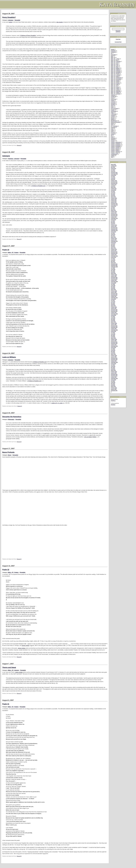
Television (113, 140)
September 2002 (114, 378)
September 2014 (114, 205)
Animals (113, 49)
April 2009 (113, 272)
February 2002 (114, 388)
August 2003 (114, 364)
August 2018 (114, 175)
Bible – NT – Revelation (116, 72)
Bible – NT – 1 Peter (115, 59)
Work (112, 157)
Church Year (113, 99)
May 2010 (113, 261)
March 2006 (113, 322)
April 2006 (113, 321)
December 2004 (114, 342)
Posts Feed (118, 39)
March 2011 (113, 248)
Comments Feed (118, 42)
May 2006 (113, 319)
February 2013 (114, 225)
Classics (113, 101)
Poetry (112, 129)
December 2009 (114, 264)
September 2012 (114, 230)
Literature (11, 20)
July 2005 (113, 333)
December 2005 (114, 326)
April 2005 (113, 337)
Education (113, 105)
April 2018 (113, 179)
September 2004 (114, 346)
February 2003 (114, 372)
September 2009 (114, 267)
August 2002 (114, 380)
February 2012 (114, 238)
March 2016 (113, 197)
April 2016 (113, 195)
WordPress (113, 401)
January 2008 (114, 292)
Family (112, 107)
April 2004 (113, 353)
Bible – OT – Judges (115, 88)
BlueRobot (113, 405)
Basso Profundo (8, 452)
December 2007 (114, 294)
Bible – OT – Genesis (115, 83)
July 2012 (113, 233)
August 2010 (114, 257)
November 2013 (114, 216)
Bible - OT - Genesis (13, 670)
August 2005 (114, 331)
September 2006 (114, 314)
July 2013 (113, 221)
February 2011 (114, 249)
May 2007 (113, 303)
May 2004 (113, 352)
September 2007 (114, 298)
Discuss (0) (19, 347)
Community (113, 102)
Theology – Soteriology (116, 152)
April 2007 (113, 304)
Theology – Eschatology (116, 146)
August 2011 (114, 243)
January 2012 (114, 240)
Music (10, 455)
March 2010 (113, 263)
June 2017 (113, 186)
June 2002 (113, 382)
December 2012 (114, 228)
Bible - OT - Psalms (13, 252)
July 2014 (113, 208)
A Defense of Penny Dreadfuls (28, 35)
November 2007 (114, 295)
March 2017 (113, 187)
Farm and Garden (115, 109)
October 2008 (114, 280)
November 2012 (114, 229)
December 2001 (114, 391)
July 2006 (113, 317)
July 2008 (113, 284)
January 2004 (114, 357)
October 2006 (114, 312)
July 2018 (113, 177)
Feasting (113, 110)
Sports (112, 137)
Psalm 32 (6, 570)
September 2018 (114, 174)
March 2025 (113, 164)
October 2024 (114, 166)
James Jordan (26, 645)
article (11, 22)
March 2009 (113, 273)
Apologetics (113, 51)
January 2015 (114, 202)
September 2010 (114, 256)
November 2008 (114, 279)
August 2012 (114, 232)
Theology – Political (115, 150)
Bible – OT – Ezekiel (115, 82)
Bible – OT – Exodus (115, 80)
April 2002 (113, 385)
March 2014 (113, 210)
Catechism (113, 95)
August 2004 (114, 347)
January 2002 (114, 389)
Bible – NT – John (115, 63)
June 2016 (113, 193)
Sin (112, 136)
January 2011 (114, 251)
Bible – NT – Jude (115, 64)
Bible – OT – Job (114, 86)
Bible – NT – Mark (115, 67)
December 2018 (114, 173)
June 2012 (113, 234)
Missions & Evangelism (116, 122)
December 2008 (114, 278)
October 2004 (114, 345)
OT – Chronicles (114, 126)
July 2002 (113, 381)
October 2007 (114, 296)
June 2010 (113, 260)
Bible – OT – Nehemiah (116, 91)
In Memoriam (114, 114)
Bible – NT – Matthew (115, 68)
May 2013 (113, 222)
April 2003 (113, 369)
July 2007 (113, 300)
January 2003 (114, 373)
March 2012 (113, 237)
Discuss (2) (19, 559)
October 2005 (114, 329)
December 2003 (114, 358)
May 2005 (113, 335)
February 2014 (114, 212)
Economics (113, 103)
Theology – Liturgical (115, 148)
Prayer (112, 131)
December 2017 (114, 182)
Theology (113, 141)
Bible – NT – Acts (114, 60)
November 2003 (114, 360)
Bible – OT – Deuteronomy (116, 78)
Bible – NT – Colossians (116, 61)
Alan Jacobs (59, 22)
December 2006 (114, 310)
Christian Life (114, 96)
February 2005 (114, 339)
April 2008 (113, 288)
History (112, 113)
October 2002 (114, 377)
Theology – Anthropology (116, 142)
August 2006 (114, 315)
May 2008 (113, 287)
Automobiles (113, 55)
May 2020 (113, 167)
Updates (113, 156)
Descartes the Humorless (12, 417)
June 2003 (113, 366)
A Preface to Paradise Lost (38, 186)
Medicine (113, 119)
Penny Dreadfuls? (9, 17)
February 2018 (114, 181)
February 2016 (114, 198)
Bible (112, 56)
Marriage (113, 118)
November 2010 (114, 253)
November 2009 (114, 265)
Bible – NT (113, 57)
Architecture (113, 52)
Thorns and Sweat (9, 668)
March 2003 (113, 370)
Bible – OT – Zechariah (116, 94)
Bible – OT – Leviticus (115, 90)
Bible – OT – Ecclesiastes (116, 79)
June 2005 (113, 334)
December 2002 (114, 374)
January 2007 (114, 308)
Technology (113, 138)
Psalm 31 (6, 704)
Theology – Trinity (115, 153)
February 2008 (114, 291)
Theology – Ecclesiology (116, 145)
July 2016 (113, 191)
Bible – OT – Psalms (115, 92)
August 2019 (114, 169)
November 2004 (114, 343)
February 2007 (114, 307)
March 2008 (113, 290)
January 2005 (114, 341)
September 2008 (114, 282)
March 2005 (113, 338)
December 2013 (114, 214)
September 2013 (114, 218)
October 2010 (114, 255)
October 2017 (114, 185)
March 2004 (113, 354)
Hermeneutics (114, 111)
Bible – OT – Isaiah (115, 84)
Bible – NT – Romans (115, 74)
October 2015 (114, 201)
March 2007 (113, 306)
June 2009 (113, 269)
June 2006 (113, 318)
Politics (112, 130)
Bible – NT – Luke (115, 66)
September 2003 (114, 362)
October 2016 (114, 189)
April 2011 (113, 247)
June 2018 (113, 178)
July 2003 (113, 365)
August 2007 (114, 299)
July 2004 (113, 349)
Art (112, 53)
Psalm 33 (6, 250)
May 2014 (113, 209)
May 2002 (113, 384)
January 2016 (114, 199)
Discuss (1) (20, 406)
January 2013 (114, 226)
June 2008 (113, 286)
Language (113, 115)
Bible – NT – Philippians (116, 71)
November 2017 (114, 183)
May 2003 (113, 368)
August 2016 (114, 190)
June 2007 (113, 302)
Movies (112, 123)
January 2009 (114, 276)
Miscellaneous (114, 121)
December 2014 (114, 203)
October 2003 (114, 361)
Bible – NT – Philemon (115, 70)
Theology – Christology (116, 144)
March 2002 (113, 387)
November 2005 (114, 327)
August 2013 (114, 220)
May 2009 (113, 271)
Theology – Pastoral (115, 149)
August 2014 (114, 206)
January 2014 (114, 213)
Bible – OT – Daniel (115, 76)
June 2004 (113, 350)
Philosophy (11, 419)
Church (112, 98)
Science (113, 134)
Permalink (17, 20)
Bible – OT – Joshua (115, 87)
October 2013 (114, 217)
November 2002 (114, 376)
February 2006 (114, 323)
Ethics (112, 106)
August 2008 (114, 283)
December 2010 (114, 252)
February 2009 (114, 275)
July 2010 (113, 259)
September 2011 (114, 241)
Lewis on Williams (9, 357)
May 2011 (113, 245)
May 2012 (113, 236)
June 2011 (113, 244)
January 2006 (114, 325)
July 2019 (113, 170)
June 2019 (113, 171)
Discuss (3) (19, 145)
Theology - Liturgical (14, 159)
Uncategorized (114, 154)
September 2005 (114, 330)
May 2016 (113, 194)
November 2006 (114, 311)
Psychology (113, 133)
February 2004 (114, 356)
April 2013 (113, 224)
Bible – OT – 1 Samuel (115, 75)
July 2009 (113, 268)
